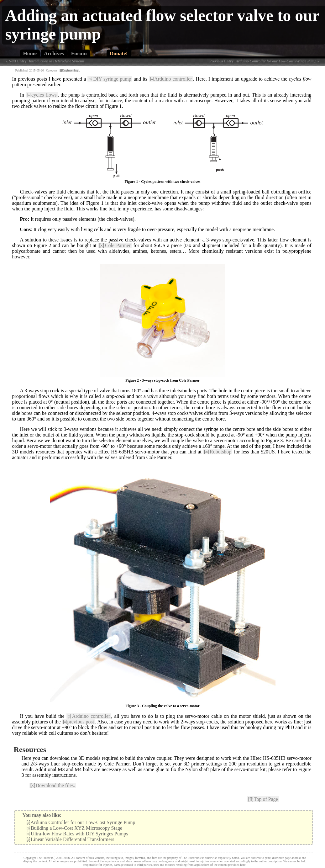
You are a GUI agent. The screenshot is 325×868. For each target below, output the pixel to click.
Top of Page (263, 799)
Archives (54, 53)
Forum (79, 53)
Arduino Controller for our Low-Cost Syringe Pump (81, 822)
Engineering (69, 70)
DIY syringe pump (110, 79)
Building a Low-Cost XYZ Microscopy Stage (75, 828)
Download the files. (53, 785)
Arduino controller (171, 79)
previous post (79, 722)
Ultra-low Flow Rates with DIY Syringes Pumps (77, 834)
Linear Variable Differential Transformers (71, 839)
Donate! (119, 53)
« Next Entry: (45, 61)
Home (30, 53)
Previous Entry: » (264, 61)
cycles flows (42, 95)
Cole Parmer (115, 245)
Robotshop (218, 452)
